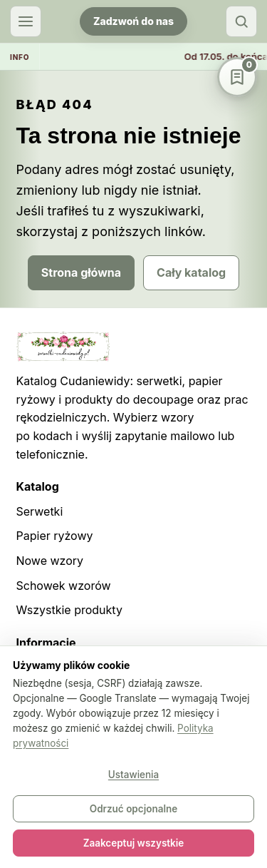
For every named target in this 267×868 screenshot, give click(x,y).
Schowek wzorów (64, 586)
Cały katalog (191, 272)
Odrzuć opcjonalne (133, 809)
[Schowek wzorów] (237, 77)
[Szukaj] (241, 21)
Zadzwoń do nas (133, 21)
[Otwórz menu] (26, 21)
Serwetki (40, 511)
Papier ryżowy (55, 536)
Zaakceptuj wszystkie (134, 843)
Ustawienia (133, 775)
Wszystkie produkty (69, 610)
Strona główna (81, 272)
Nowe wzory (50, 561)
